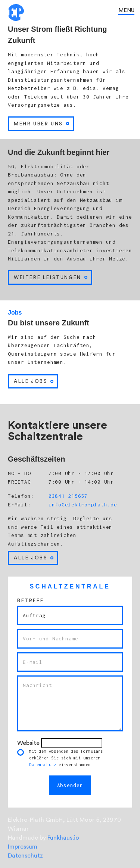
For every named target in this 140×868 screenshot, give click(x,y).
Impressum (23, 847)
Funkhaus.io (63, 838)
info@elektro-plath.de (81, 505)
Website (28, 743)
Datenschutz (43, 765)
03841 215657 (66, 496)
